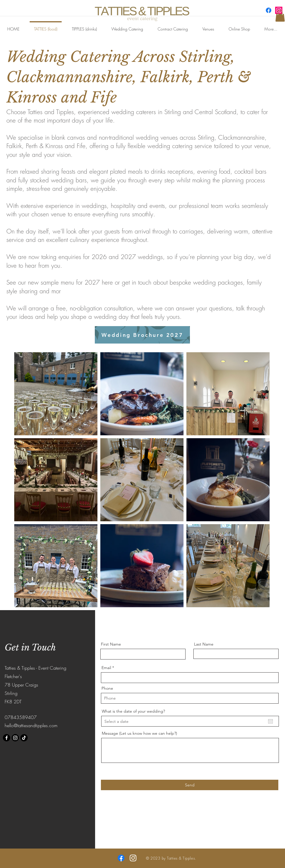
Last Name (204, 644)
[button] (280, 16)
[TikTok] (24, 738)
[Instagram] (15, 738)
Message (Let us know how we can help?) (139, 733)
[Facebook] (269, 10)
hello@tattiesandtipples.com (31, 725)
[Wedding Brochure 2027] (142, 335)
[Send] (190, 785)
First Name (111, 644)
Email (106, 668)
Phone (107, 688)
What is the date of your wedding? (133, 711)
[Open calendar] (270, 721)
